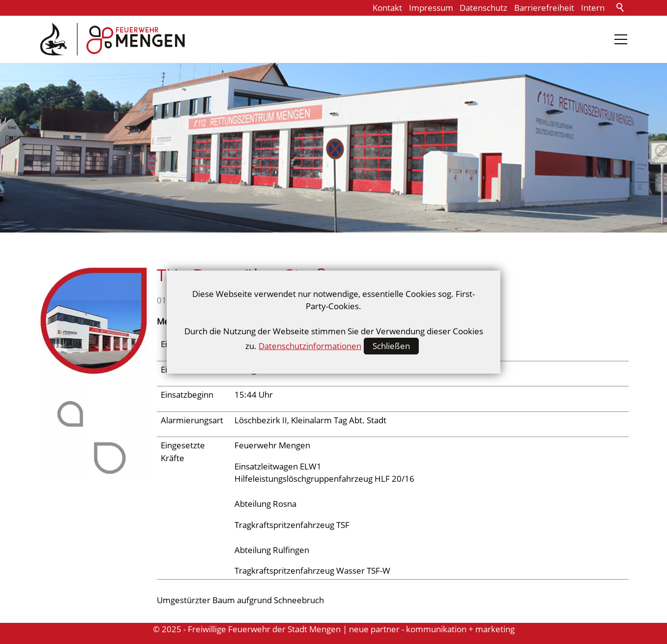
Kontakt (387, 8)
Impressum (431, 8)
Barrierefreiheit (544, 8)
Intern (593, 8)
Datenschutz (483, 8)
